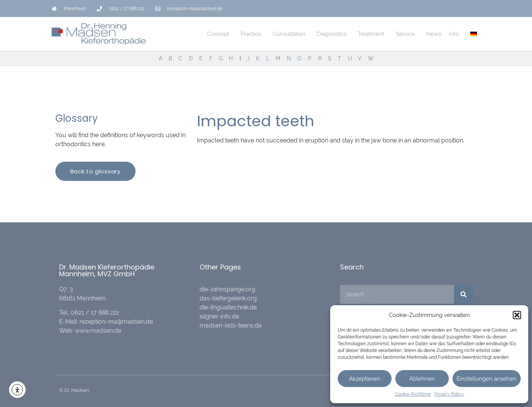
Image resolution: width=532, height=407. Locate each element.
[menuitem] (474, 34)
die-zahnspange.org (227, 289)
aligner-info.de (219, 316)
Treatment (373, 34)
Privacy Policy (449, 394)
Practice (253, 34)
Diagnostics (333, 34)
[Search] (463, 294)
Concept (220, 34)
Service (407, 34)
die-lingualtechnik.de (228, 307)
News (434, 34)
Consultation (291, 34)
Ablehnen (422, 379)
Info (456, 34)
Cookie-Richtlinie (413, 394)
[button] (517, 315)
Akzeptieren (365, 379)
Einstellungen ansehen (487, 379)
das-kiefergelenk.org (228, 298)
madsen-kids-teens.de (231, 325)
